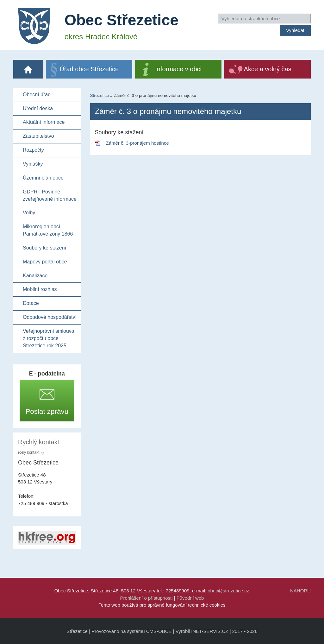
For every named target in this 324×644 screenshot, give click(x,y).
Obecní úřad (37, 95)
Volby (29, 213)
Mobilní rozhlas (40, 289)
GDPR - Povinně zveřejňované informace (50, 195)
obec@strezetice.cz (228, 591)
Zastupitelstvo (38, 136)
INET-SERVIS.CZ (210, 631)
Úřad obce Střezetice (89, 69)
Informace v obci (178, 69)
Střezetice (100, 95)
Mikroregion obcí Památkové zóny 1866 (48, 230)
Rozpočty (33, 150)
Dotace (31, 303)
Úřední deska (38, 108)
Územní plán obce (43, 178)
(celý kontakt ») (31, 452)
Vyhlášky (33, 164)
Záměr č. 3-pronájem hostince (137, 143)
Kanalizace (35, 276)
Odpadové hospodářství (50, 317)
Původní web (190, 598)
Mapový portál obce (45, 262)
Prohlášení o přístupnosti (146, 598)
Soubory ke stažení (44, 248)
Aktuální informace (44, 122)
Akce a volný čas (268, 69)
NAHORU (300, 591)
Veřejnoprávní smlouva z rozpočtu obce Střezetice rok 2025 (49, 338)
